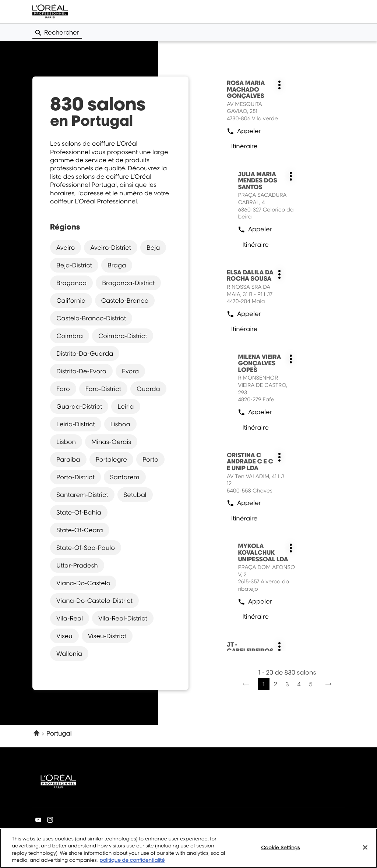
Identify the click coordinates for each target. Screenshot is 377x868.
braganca (71, 282)
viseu (64, 636)
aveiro (66, 247)
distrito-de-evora (81, 371)
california (71, 300)
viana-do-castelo (83, 583)
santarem (125, 477)
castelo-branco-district (91, 318)
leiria (126, 406)
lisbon (66, 441)
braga (117, 265)
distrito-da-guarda (85, 353)
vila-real (70, 618)
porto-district (75, 477)
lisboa (120, 424)
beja (153, 247)
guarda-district (79, 406)
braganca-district (128, 282)
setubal (135, 494)
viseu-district (107, 636)
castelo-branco (125, 300)
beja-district (74, 265)
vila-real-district (123, 618)
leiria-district (76, 424)
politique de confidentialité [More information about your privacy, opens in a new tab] (132, 865)
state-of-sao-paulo (86, 547)
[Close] (365, 852)
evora (130, 371)
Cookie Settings (280, 851)
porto (150, 459)
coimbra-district (123, 335)
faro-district (103, 388)
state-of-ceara (80, 530)
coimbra (70, 335)
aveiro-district (111, 247)
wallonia (69, 653)
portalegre (111, 459)
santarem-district (82, 494)
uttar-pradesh (77, 565)
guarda (148, 388)
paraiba (68, 459)
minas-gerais (111, 441)
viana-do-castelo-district (94, 600)
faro (63, 388)
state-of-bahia (79, 512)
